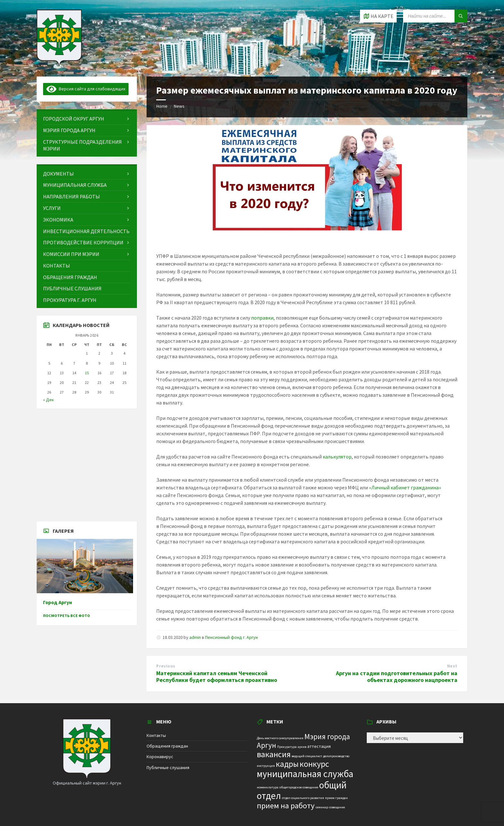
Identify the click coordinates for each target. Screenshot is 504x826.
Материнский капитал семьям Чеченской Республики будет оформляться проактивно (217, 676)
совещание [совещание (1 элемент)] (337, 807)
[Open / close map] (378, 16)
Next (452, 666)
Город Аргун (58, 602)
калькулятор (337, 457)
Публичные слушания (168, 767)
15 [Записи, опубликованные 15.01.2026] (87, 373)
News (179, 106)
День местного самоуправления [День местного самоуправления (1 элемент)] (280, 738)
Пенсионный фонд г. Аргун (231, 637)
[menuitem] (87, 119)
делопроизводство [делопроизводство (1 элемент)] (336, 756)
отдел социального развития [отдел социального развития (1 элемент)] (303, 798)
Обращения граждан (167, 746)
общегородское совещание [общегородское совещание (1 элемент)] (299, 787)
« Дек (49, 400)
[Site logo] (59, 64)
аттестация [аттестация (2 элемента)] (319, 746)
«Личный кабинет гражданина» (405, 487)
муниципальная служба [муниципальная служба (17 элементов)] (305, 774)
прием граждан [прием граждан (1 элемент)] (336, 798)
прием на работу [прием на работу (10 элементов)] (286, 806)
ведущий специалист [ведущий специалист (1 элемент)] (307, 756)
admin (195, 637)
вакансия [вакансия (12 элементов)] (274, 754)
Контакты (156, 735)
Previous (166, 666)
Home (162, 106)
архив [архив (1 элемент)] (302, 747)
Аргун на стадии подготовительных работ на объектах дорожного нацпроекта (397, 676)
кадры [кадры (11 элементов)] (287, 764)
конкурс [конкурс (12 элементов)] (314, 764)
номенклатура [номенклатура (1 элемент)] (268, 787)
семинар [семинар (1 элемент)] (322, 807)
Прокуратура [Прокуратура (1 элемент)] (287, 747)
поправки (262, 318)
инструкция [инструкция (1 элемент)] (266, 766)
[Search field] (435, 16)
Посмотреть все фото (67, 616)
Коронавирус (160, 757)
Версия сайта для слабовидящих (86, 89)
